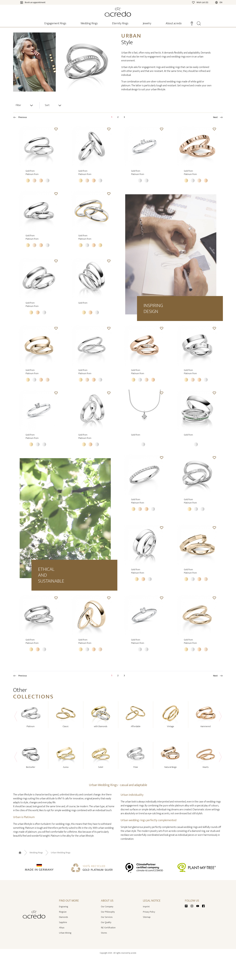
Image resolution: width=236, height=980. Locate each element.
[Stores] (192, 23)
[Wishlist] (200, 2)
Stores (104, 933)
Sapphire (63, 922)
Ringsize (63, 912)
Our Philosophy (108, 912)
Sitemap (147, 917)
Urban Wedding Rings (61, 853)
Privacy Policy (149, 912)
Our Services (107, 917)
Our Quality (106, 922)
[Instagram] (193, 906)
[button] (56, 129)
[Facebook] (203, 906)
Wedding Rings (36, 853)
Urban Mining (65, 933)
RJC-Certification (108, 928)
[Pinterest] (187, 906)
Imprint (146, 907)
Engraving (64, 907)
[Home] (118, 12)
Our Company (107, 907)
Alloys (62, 928)
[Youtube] (199, 906)
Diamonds (64, 917)
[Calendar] (30, 2)
